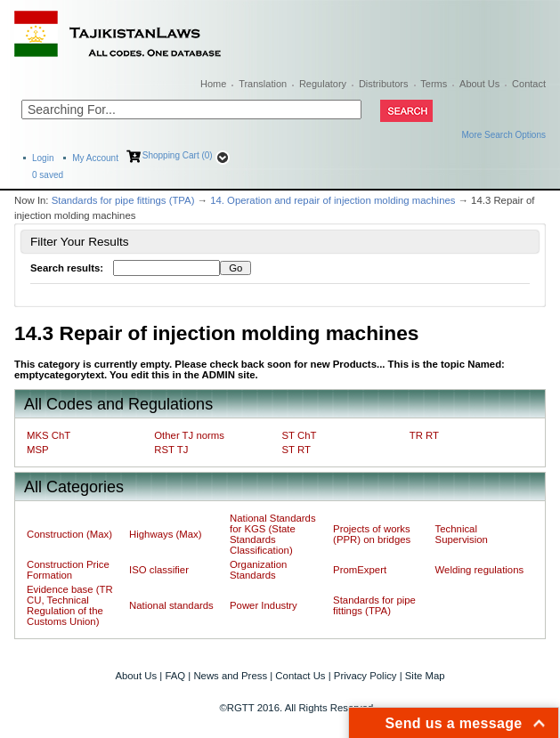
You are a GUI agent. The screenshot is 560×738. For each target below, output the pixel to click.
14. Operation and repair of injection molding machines (333, 200)
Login (43, 158)
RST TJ (171, 450)
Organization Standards (258, 570)
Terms (434, 84)
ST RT (296, 450)
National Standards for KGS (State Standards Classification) (273, 534)
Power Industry (264, 605)
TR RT (424, 435)
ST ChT (300, 435)
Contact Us (300, 676)
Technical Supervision (462, 534)
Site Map (425, 676)
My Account (95, 158)
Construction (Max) (69, 534)
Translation (263, 84)
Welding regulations (480, 570)
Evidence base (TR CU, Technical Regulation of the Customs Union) (70, 605)
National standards (171, 605)
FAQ (175, 676)
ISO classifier (159, 570)
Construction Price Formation (68, 570)
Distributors (384, 84)
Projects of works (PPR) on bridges (372, 534)
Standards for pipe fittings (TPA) (123, 200)
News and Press (230, 676)
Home (213, 84)
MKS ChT (49, 435)
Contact (529, 84)
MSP (38, 450)
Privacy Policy (365, 676)
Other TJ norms (189, 435)
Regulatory (323, 84)
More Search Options (504, 135)
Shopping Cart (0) (178, 155)
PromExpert (360, 570)
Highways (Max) (165, 534)
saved (48, 175)
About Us (479, 84)
